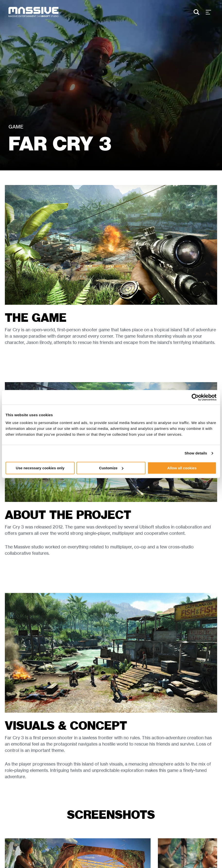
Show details (196, 453)
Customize (111, 468)
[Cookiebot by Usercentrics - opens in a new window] (195, 397)
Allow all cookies (182, 468)
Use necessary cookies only (40, 468)
